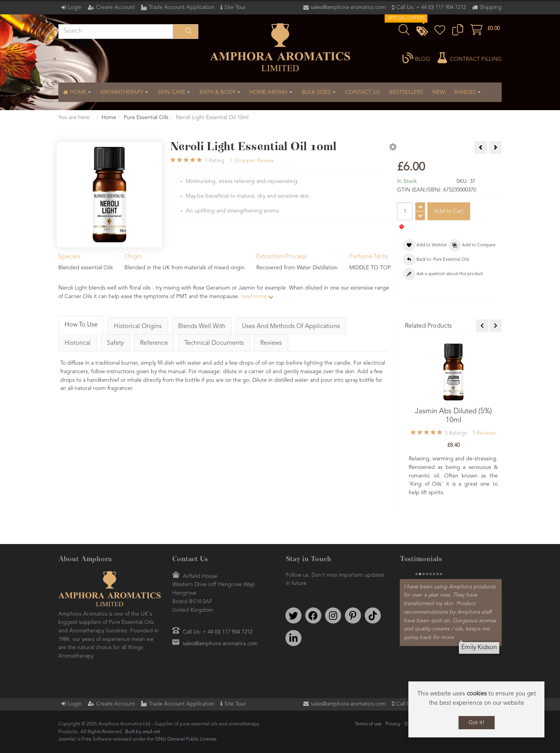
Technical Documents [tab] (214, 343)
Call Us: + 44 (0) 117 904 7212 (431, 7)
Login (75, 7)
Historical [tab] (78, 343)
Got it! (477, 723)
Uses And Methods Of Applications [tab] (291, 326)
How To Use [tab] (81, 325)
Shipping (491, 7)
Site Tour (235, 7)
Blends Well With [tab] (202, 326)
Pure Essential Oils (146, 118)
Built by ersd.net (143, 732)
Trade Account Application (181, 7)
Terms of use (368, 724)
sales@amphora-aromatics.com (348, 7)
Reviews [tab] (271, 343)
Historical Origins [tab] (138, 326)
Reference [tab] (154, 343)
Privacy (393, 724)
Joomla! (67, 739)
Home (109, 118)
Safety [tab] (115, 343)
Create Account (115, 7)
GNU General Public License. (186, 739)
